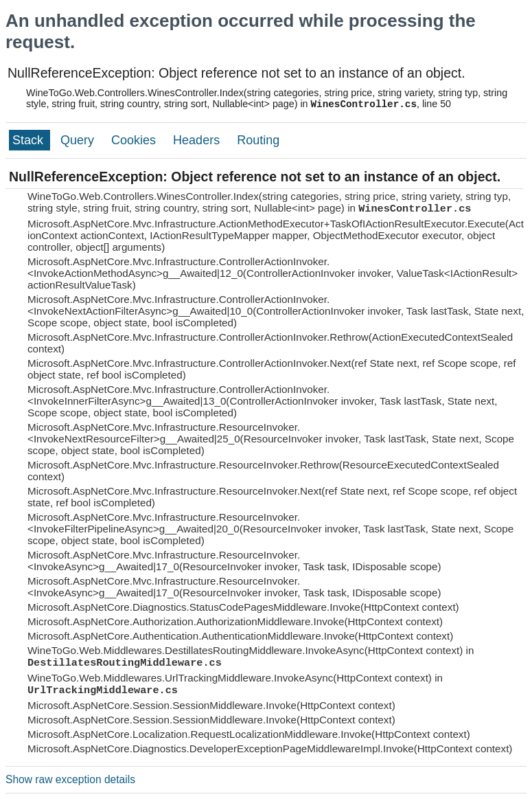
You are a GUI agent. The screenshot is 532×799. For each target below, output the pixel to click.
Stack (30, 140)
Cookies (135, 140)
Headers (198, 140)
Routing (258, 140)
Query (79, 140)
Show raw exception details (70, 779)
